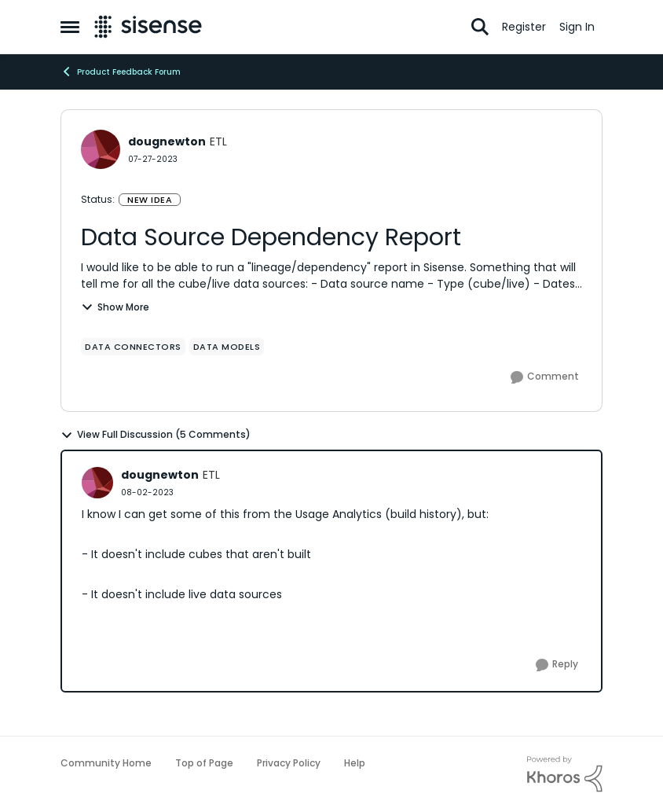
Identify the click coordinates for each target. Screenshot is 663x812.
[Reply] (557, 665)
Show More (115, 307)
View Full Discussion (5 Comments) (156, 435)
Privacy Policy (289, 763)
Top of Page (204, 763)
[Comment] (545, 377)
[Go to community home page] (148, 27)
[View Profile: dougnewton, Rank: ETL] (101, 149)
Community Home (106, 763)
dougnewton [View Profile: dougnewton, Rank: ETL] (167, 141)
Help (355, 763)
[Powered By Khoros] (565, 774)
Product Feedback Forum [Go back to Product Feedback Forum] (121, 72)
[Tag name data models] (227, 347)
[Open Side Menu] (70, 27)
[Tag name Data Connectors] (133, 347)
